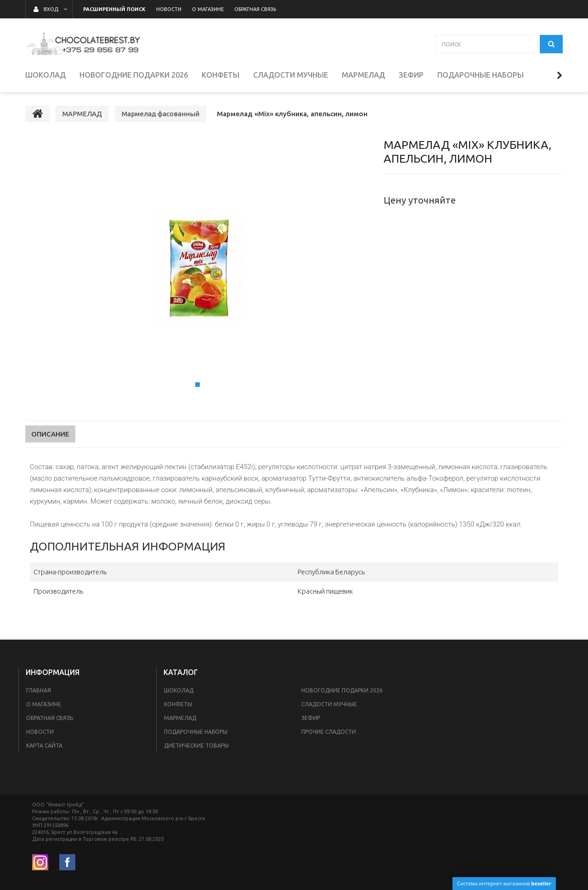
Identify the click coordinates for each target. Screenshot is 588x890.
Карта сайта (44, 745)
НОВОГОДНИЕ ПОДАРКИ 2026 (342, 690)
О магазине (44, 704)
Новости (40, 732)
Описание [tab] (50, 434)
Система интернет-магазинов (504, 883)
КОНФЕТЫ (178, 704)
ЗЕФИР (311, 718)
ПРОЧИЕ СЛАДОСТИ (329, 732)
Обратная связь (50, 718)
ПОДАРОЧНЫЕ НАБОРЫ (196, 732)
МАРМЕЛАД (180, 718)
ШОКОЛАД (179, 690)
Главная (39, 690)
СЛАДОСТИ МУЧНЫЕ (329, 704)
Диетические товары (196, 745)
